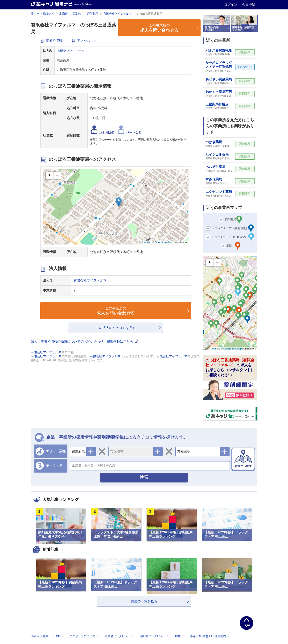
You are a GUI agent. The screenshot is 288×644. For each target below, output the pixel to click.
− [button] (57, 176)
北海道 (64, 14)
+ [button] (50, 176)
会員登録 (249, 4)
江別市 (77, 14)
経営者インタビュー (120, 636)
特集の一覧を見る (144, 601)
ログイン (231, 4)
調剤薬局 (92, 14)
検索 (144, 477)
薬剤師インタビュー (155, 636)
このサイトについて (84, 636)
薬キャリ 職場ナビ (43, 14)
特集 (180, 636)
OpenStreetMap (164, 242)
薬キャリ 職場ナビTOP (47, 636)
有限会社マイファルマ (117, 14)
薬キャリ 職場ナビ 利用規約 (210, 636)
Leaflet (146, 242)
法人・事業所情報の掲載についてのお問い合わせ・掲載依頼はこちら (84, 341)
